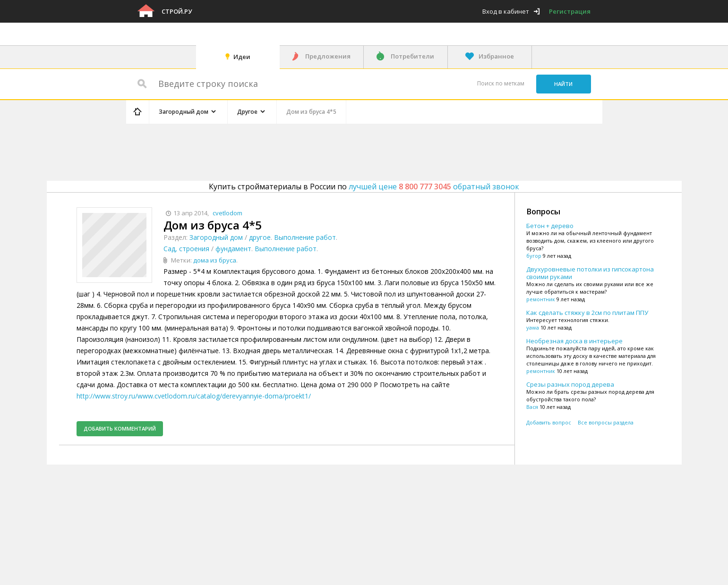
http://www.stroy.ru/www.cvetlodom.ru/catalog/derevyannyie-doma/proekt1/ (194, 396)
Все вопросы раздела (606, 422)
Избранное (496, 56)
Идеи (242, 57)
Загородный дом (216, 237)
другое (260, 237)
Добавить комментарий (120, 428)
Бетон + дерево (550, 226)
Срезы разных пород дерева (570, 384)
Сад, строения (186, 249)
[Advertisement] (305, 151)
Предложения (328, 56)
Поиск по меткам (501, 83)
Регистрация (570, 11)
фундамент (233, 249)
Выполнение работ (305, 237)
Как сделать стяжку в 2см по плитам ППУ (587, 313)
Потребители (412, 56)
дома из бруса (215, 260)
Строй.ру (177, 11)
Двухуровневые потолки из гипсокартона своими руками (590, 273)
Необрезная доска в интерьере (574, 341)
